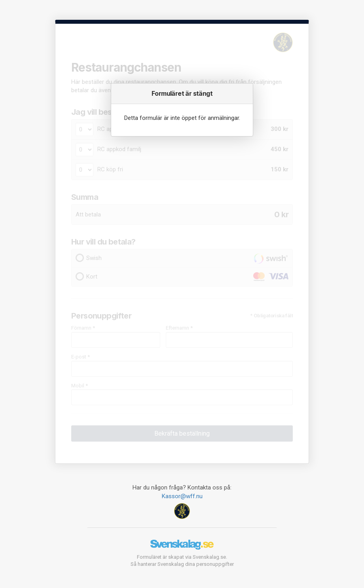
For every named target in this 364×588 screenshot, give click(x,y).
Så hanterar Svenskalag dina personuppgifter (182, 564)
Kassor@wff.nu (182, 496)
